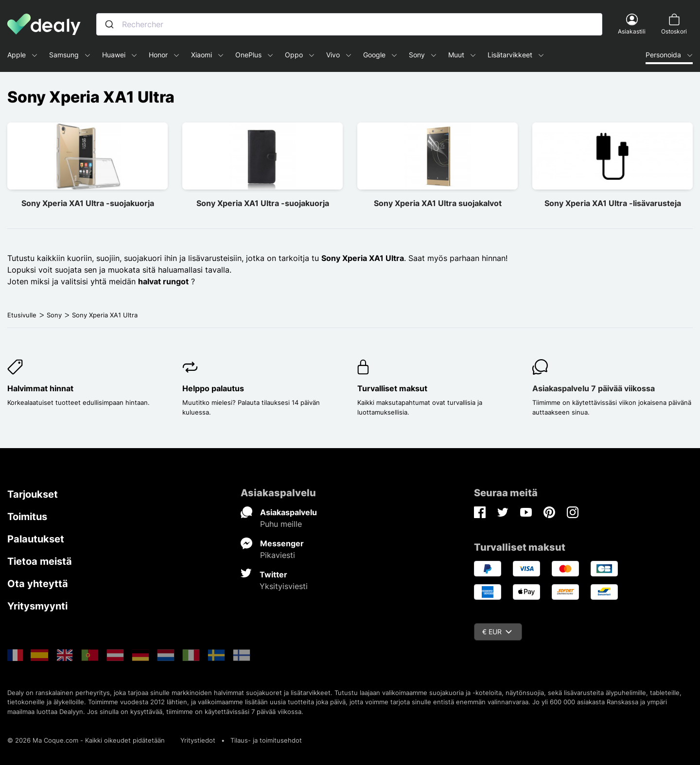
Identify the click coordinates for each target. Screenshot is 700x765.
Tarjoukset (33, 494)
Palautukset (36, 539)
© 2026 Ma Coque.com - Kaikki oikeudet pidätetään (86, 740)
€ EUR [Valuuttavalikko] (497, 632)
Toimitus (27, 517)
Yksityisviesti (284, 586)
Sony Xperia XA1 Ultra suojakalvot (438, 203)
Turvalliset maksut (392, 388)
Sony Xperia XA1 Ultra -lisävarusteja (613, 203)
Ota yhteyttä (38, 584)
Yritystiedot (198, 740)
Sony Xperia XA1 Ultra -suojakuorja (88, 203)
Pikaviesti (278, 555)
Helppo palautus (213, 388)
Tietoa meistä (40, 561)
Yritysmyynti (37, 606)
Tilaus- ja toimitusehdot (266, 740)
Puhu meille (281, 524)
